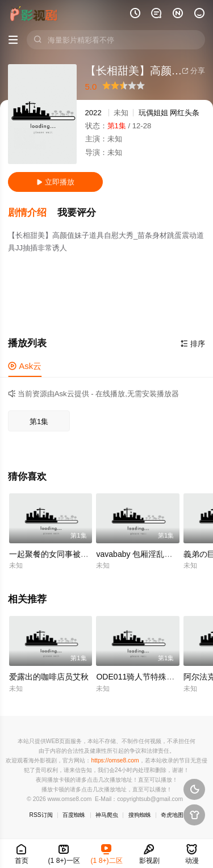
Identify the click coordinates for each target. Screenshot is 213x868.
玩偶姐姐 (153, 113)
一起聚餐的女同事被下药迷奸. (62, 554)
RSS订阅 (41, 815)
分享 (193, 71)
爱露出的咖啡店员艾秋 (49, 677)
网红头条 (185, 113)
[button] (33, 213)
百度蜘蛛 (74, 815)
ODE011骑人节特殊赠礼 (139, 677)
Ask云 (25, 366)
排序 (193, 344)
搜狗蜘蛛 (140, 815)
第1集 (39, 422)
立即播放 (55, 182)
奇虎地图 (172, 815)
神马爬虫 (107, 815)
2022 (93, 113)
